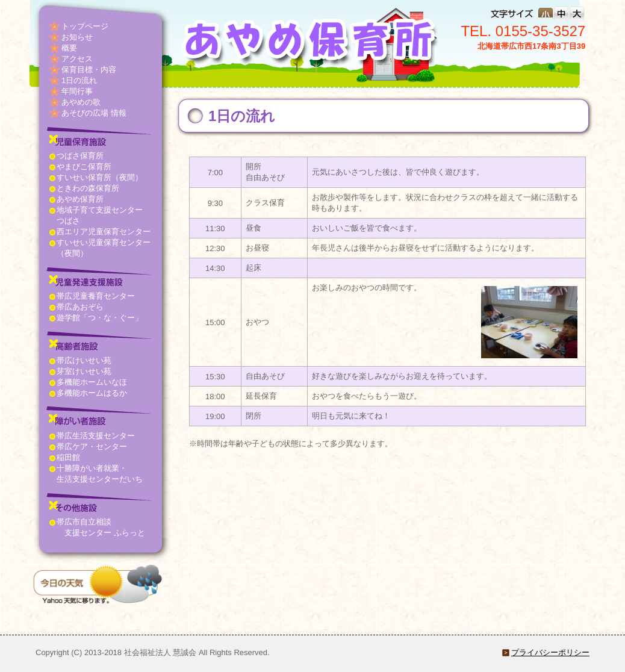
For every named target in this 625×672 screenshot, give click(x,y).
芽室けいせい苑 (84, 371)
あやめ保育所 (80, 199)
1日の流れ (79, 80)
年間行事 (77, 91)
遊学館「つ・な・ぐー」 (100, 318)
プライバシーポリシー (550, 652)
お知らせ (77, 37)
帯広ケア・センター (92, 446)
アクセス (77, 59)
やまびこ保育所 (84, 166)
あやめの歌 (81, 102)
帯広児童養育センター (96, 296)
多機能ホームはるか (92, 393)
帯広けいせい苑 (84, 360)
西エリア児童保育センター (104, 232)
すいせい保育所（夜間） (100, 177)
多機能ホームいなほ (92, 382)
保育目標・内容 (89, 70)
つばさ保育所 (80, 156)
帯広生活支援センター (96, 436)
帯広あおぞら (80, 307)
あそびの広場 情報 (94, 113)
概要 (69, 48)
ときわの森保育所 (88, 188)
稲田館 (68, 457)
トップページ (85, 26)
